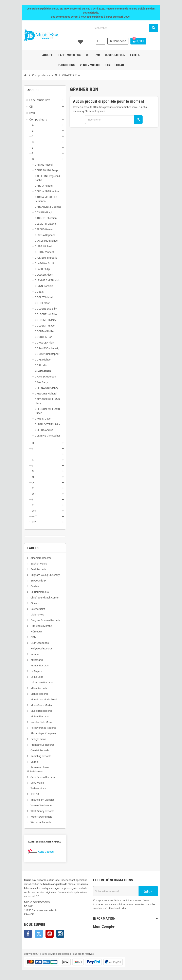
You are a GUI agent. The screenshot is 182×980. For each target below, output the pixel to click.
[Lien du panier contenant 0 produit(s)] (142, 41)
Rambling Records (37, 756)
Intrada (30, 654)
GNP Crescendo (35, 643)
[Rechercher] (125, 28)
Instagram (56, 934)
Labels (29, 548)
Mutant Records (35, 716)
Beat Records (34, 569)
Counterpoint (34, 609)
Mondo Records (35, 694)
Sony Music (33, 783)
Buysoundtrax (34, 581)
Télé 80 (31, 794)
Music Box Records (37, 711)
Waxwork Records (37, 822)
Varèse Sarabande (37, 805)
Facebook (24, 934)
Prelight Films (34, 739)
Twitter (35, 934)
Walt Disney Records (38, 811)
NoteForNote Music (38, 722)
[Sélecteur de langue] (104, 41)
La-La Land (33, 677)
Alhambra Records (37, 558)
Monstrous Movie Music (40, 699)
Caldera (31, 586)
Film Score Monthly (37, 626)
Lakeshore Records (38, 682)
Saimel (30, 762)
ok (151, 891)
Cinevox (31, 603)
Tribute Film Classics (38, 800)
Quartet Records (36, 750)
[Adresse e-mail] (117, 891)
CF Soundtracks (35, 592)
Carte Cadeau (42, 852)
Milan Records (35, 688)
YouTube (46, 934)
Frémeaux (32, 632)
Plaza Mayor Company (39, 733)
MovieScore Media (37, 705)
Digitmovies (33, 615)
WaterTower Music (37, 817)
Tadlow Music (34, 788)
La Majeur (32, 671)
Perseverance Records (39, 728)
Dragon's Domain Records (41, 620)
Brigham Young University (41, 575)
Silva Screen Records (39, 777)
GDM (29, 637)
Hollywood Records (37, 649)
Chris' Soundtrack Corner (40, 598)
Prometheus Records (38, 745)
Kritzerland (32, 660)
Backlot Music (35, 564)
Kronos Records (35, 665)
